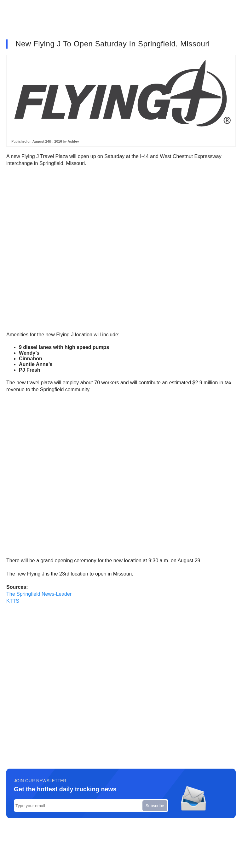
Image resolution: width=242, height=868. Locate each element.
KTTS (13, 601)
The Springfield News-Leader (39, 594)
